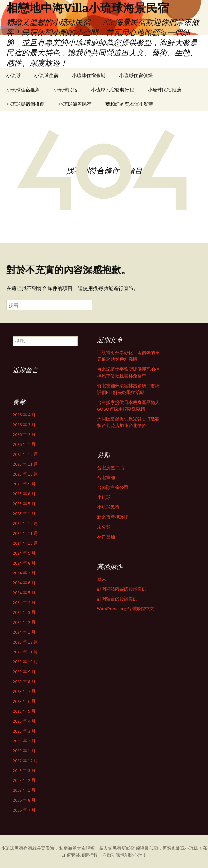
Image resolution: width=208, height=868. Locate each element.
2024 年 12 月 (25, 523)
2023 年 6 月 (24, 701)
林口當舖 (106, 537)
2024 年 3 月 (24, 612)
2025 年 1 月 (24, 514)
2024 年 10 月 (25, 543)
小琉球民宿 (65, 90)
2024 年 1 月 (24, 632)
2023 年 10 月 (25, 662)
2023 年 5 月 (24, 711)
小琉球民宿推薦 (165, 90)
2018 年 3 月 (24, 770)
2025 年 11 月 (25, 464)
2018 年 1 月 (24, 790)
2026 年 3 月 (24, 425)
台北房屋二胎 (111, 468)
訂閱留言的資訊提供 (117, 599)
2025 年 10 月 (25, 474)
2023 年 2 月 (24, 741)
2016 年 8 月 (24, 800)
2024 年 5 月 (24, 593)
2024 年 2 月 (24, 622)
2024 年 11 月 (25, 533)
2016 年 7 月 (24, 810)
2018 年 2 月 (24, 780)
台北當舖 (106, 478)
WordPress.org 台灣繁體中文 (126, 609)
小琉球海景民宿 (75, 104)
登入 (102, 579)
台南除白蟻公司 (113, 487)
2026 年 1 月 (24, 444)
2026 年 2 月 (24, 434)
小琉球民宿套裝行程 (113, 90)
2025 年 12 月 (25, 454)
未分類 (104, 527)
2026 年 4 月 (24, 415)
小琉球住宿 (46, 75)
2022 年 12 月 (25, 761)
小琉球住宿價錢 (136, 75)
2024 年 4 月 (24, 602)
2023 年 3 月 (24, 731)
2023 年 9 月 (24, 672)
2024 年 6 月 (24, 583)
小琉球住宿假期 (89, 75)
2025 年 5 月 (24, 504)
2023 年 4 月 (24, 721)
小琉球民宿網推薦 (25, 104)
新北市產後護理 (113, 517)
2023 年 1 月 (24, 751)
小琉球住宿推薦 (23, 90)
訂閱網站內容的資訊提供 (122, 589)
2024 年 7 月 (24, 573)
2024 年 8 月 (24, 563)
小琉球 (14, 75)
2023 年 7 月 (24, 691)
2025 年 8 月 (24, 494)
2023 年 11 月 (25, 652)
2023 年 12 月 (25, 642)
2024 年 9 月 (24, 553)
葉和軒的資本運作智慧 (129, 104)
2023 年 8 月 (24, 682)
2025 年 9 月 (24, 484)
